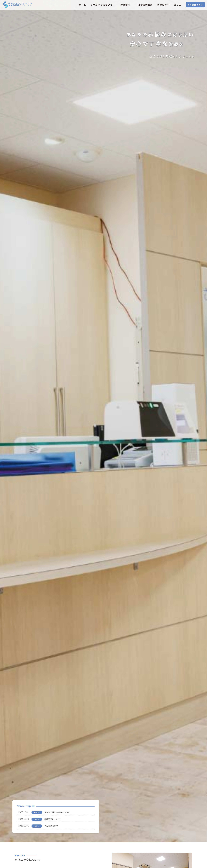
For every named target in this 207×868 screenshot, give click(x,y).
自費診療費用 (145, 5)
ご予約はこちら (195, 5)
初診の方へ (163, 5)
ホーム (82, 5)
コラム (178, 5)
